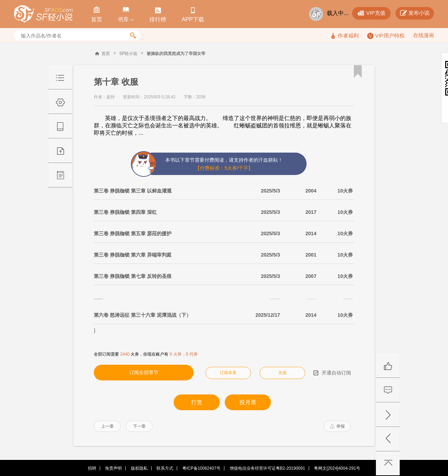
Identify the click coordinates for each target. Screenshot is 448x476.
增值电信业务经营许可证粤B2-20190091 (267, 468)
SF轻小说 (128, 54)
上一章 (107, 426)
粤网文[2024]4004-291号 (337, 468)
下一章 (139, 426)
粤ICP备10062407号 (201, 468)
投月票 (248, 402)
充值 (282, 373)
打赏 (197, 402)
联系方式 (165, 468)
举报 (337, 426)
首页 (106, 54)
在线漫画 (423, 35)
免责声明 (113, 468)
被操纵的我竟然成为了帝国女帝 (176, 54)
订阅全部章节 (144, 372)
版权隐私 (139, 468)
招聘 (92, 468)
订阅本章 (228, 373)
